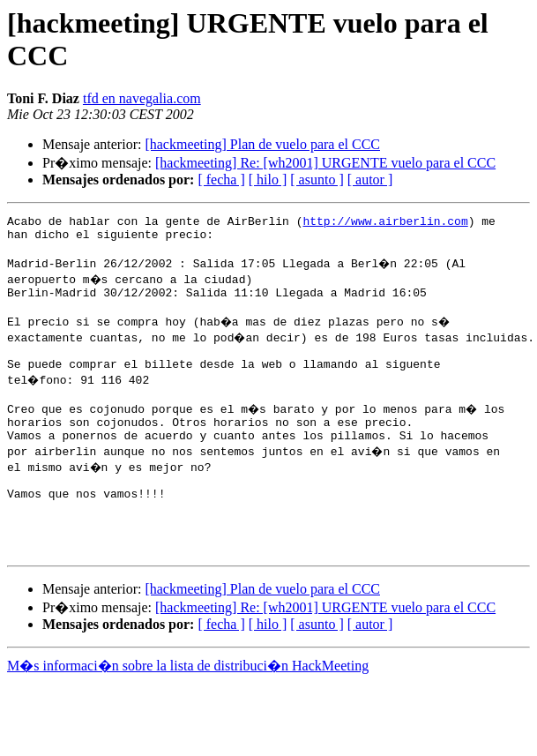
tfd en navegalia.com (142, 98)
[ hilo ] (268, 180)
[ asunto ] (317, 180)
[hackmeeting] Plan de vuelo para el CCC (262, 144)
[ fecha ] (221, 180)
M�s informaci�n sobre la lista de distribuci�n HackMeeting (188, 708)
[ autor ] (370, 180)
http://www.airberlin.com (385, 223)
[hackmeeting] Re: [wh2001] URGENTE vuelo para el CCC (325, 163)
